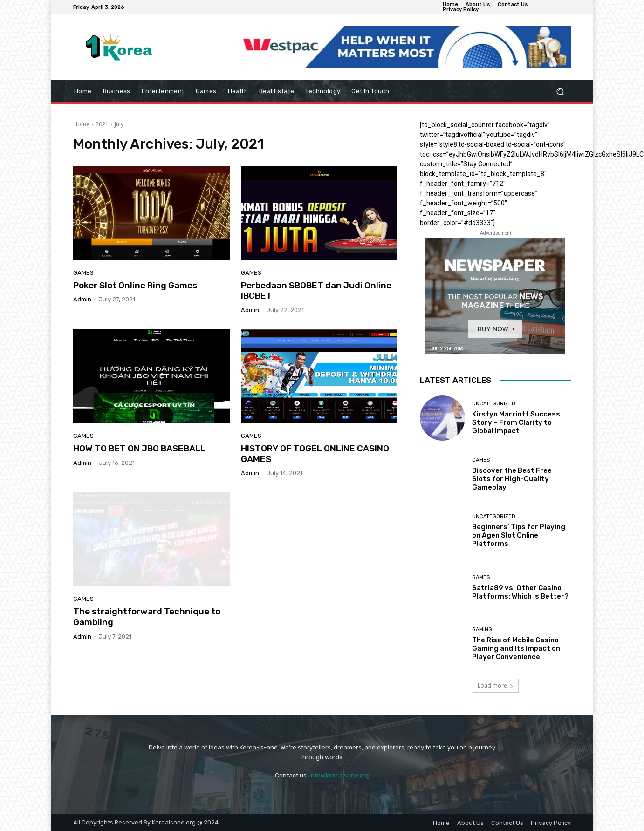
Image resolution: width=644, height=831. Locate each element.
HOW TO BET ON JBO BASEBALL (139, 448)
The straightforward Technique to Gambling (147, 617)
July (119, 124)
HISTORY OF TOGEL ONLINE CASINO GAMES (315, 454)
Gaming (482, 630)
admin (82, 299)
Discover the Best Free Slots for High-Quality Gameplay (512, 479)
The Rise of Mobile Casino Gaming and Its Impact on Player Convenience (516, 648)
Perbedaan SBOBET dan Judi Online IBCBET (316, 291)
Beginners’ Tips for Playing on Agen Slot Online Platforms (519, 535)
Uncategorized (494, 404)
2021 (102, 124)
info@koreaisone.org (339, 775)
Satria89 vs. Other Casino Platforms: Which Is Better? (520, 592)
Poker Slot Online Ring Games (135, 285)
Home (81, 124)
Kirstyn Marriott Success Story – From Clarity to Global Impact (516, 422)
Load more (496, 685)
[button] (560, 92)
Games (83, 273)
